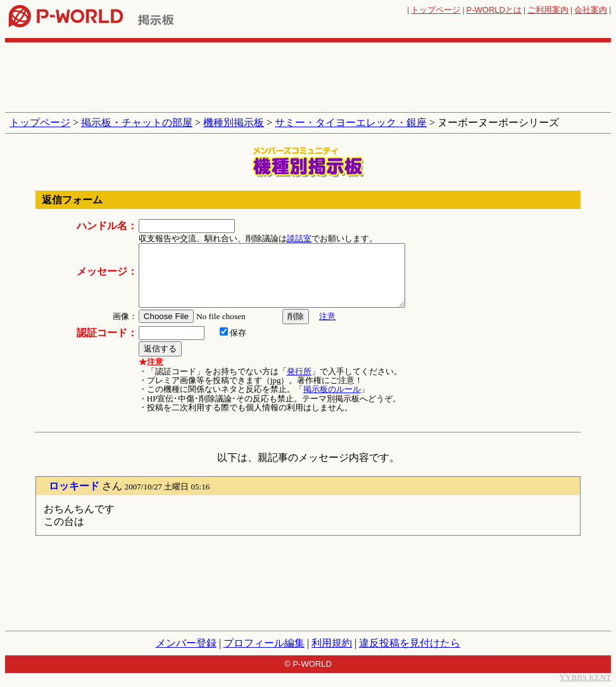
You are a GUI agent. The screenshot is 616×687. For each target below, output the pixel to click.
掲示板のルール (332, 389)
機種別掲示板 (234, 123)
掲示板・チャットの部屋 (137, 123)
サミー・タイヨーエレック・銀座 (351, 123)
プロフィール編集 (264, 643)
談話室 (299, 238)
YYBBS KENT (585, 677)
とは (494, 10)
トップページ (436, 10)
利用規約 (332, 643)
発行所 (299, 371)
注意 (327, 316)
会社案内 (591, 10)
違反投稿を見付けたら (410, 643)
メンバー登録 (186, 643)
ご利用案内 (548, 10)
